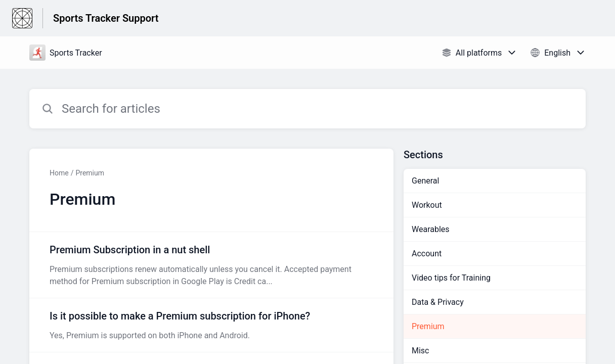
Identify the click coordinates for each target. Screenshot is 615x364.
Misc (421, 351)
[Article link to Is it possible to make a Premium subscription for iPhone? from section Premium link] (211, 325)
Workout (427, 205)
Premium (90, 173)
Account (427, 254)
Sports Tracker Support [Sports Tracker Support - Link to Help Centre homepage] (106, 18)
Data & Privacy (438, 302)
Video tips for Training (451, 278)
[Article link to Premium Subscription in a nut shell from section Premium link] (211, 265)
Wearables (431, 229)
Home (59, 173)
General (425, 181)
